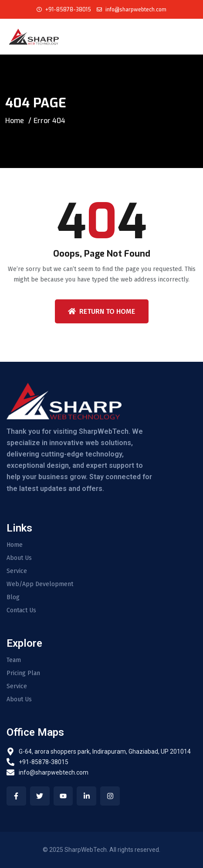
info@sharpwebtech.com (135, 10)
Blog (13, 597)
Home (15, 121)
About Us (19, 558)
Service (17, 571)
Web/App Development (40, 584)
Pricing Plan (23, 673)
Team (14, 660)
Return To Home (101, 311)
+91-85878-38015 (68, 10)
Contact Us (21, 611)
